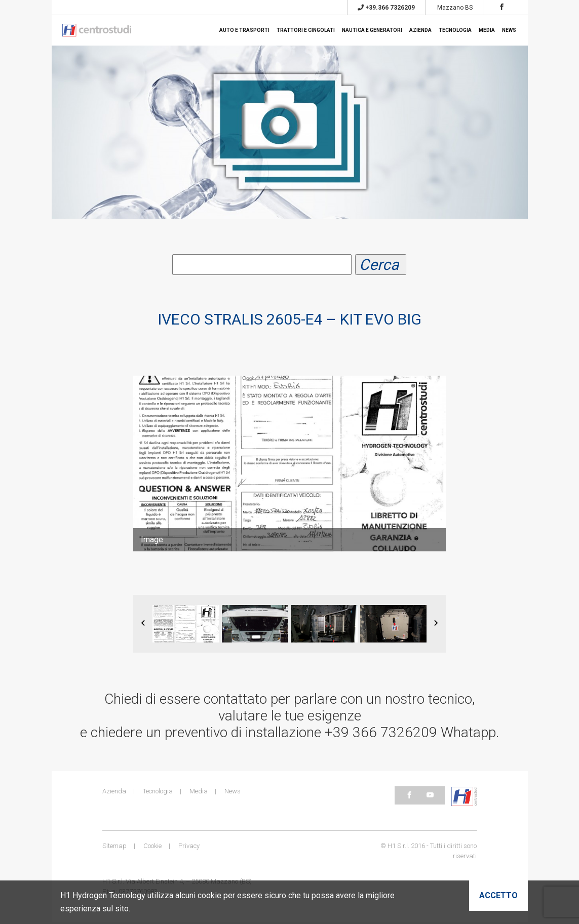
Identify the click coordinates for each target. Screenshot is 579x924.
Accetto (498, 895)
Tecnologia (455, 30)
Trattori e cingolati (306, 30)
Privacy (189, 848)
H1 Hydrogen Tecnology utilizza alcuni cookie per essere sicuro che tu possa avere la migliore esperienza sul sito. (227, 902)
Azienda (420, 30)
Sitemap (114, 848)
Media (487, 30)
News (509, 30)
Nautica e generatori (372, 30)
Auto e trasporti (244, 30)
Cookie (152, 848)
